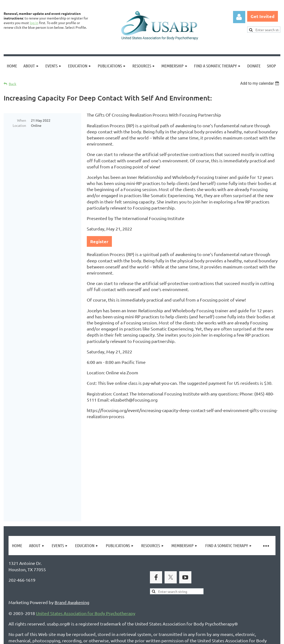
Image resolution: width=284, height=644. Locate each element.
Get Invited (263, 16)
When (22, 120)
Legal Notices (54, 617)
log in (34, 23)
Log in (239, 17)
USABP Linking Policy (158, 617)
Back (13, 84)
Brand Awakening (72, 545)
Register (99, 241)
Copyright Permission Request (102, 617)
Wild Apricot (222, 638)
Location (19, 125)
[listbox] (260, 83)
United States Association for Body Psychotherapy (86, 556)
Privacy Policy (22, 617)
